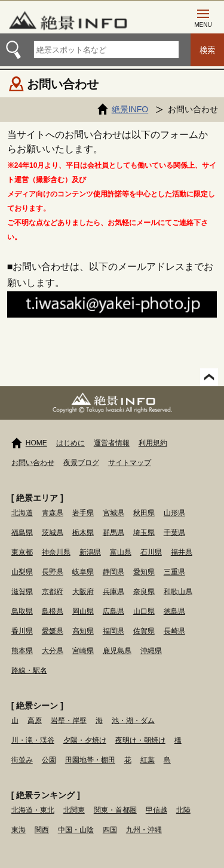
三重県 (174, 572)
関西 (42, 830)
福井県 (182, 552)
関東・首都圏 (115, 810)
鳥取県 (22, 611)
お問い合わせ (33, 463)
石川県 (151, 552)
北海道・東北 (33, 810)
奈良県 (144, 592)
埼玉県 (144, 533)
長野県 (53, 572)
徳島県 (174, 611)
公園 (49, 760)
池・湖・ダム (133, 721)
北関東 (74, 810)
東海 (19, 830)
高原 (35, 721)
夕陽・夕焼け (85, 740)
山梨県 (22, 572)
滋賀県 (22, 592)
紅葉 (148, 760)
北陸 (183, 810)
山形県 (174, 513)
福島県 (22, 533)
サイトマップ (130, 463)
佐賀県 (144, 631)
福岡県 (113, 631)
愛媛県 (53, 631)
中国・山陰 (76, 830)
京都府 (53, 592)
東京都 (22, 552)
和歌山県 (178, 592)
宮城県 (113, 513)
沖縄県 (151, 651)
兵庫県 (113, 592)
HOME (36, 443)
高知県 (83, 631)
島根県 (53, 611)
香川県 (22, 631)
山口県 (144, 611)
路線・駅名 (29, 670)
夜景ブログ (81, 463)
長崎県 (174, 631)
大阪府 (83, 592)
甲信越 (157, 810)
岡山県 (83, 611)
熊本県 (22, 651)
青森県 (53, 513)
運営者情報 (112, 443)
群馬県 (113, 533)
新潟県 (90, 552)
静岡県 (113, 572)
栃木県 (83, 533)
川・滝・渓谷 (33, 740)
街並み (22, 760)
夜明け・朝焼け (140, 740)
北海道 (22, 513)
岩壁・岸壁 (69, 721)
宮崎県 (83, 651)
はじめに (70, 443)
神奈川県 (56, 552)
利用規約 (153, 443)
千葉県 (174, 533)
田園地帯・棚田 (90, 760)
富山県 (121, 552)
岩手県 (83, 513)
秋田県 (144, 513)
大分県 (53, 651)
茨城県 (53, 533)
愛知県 (144, 572)
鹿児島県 (117, 651)
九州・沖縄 (144, 830)
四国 (110, 830)
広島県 (113, 611)
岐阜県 (83, 572)
